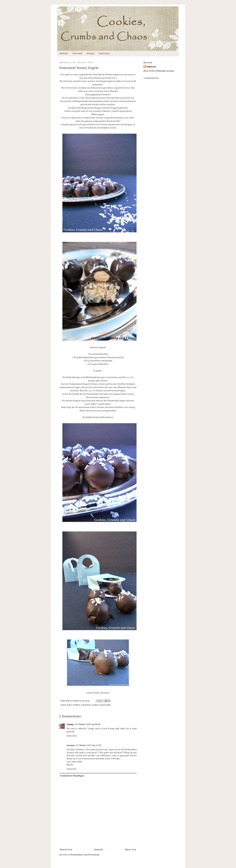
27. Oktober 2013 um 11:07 (88, 745)
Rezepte (91, 53)
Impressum (104, 53)
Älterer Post (130, 850)
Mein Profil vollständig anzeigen (159, 71)
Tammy (70, 724)
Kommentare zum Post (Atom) (85, 855)
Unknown (151, 67)
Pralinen (77, 705)
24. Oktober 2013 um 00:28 (88, 724)
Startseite (64, 53)
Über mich (77, 53)
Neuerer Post (66, 850)
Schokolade (86, 705)
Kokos (69, 705)
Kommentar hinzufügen (72, 776)
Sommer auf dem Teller (101, 705)
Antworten (72, 736)
